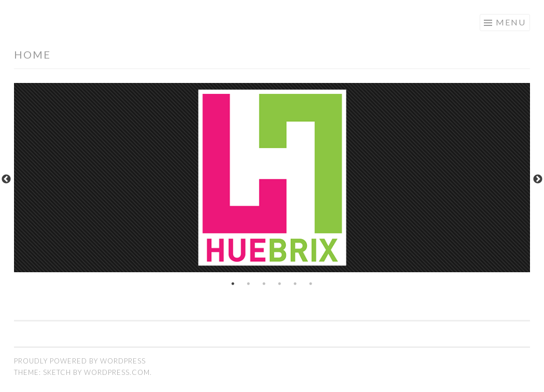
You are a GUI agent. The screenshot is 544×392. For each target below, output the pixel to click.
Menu (511, 22)
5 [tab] (296, 284)
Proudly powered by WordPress (80, 361)
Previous (6, 179)
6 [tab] (311, 284)
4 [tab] (280, 284)
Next (538, 179)
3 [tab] (264, 284)
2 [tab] (249, 284)
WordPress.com (117, 372)
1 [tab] (233, 284)
